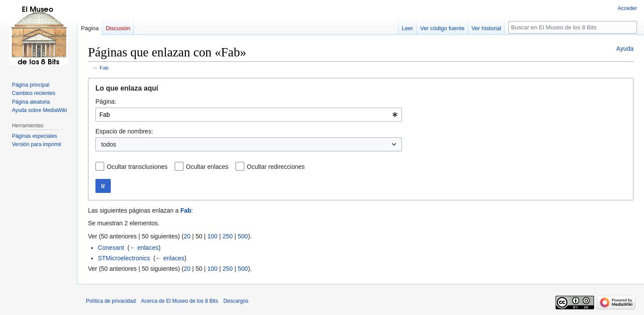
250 (227, 236)
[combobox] (249, 115)
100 (212, 236)
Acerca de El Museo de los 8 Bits (179, 301)
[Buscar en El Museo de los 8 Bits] (573, 27)
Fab (104, 68)
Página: (106, 101)
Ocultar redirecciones (276, 167)
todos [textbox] (109, 144)
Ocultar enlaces (207, 167)
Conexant (111, 248)
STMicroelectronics (124, 258)
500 (243, 236)
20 (187, 236)
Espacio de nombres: (124, 131)
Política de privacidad (111, 301)
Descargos (236, 301)
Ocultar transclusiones (137, 167)
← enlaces (144, 248)
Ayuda (625, 49)
